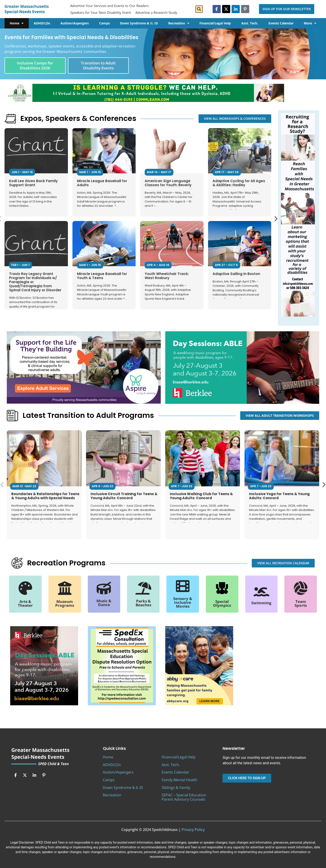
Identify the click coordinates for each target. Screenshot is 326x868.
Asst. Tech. (250, 23)
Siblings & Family (176, 788)
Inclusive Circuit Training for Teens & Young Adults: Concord (124, 496)
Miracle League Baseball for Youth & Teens (102, 276)
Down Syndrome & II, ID (139, 23)
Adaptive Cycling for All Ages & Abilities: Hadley (239, 183)
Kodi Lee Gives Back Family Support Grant (33, 183)
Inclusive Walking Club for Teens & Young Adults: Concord (201, 496)
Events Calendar (281, 23)
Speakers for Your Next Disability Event (101, 12)
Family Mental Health (180, 780)
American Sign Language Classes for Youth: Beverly (168, 183)
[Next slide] (276, 219)
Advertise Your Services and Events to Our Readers (109, 6)
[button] (199, 9)
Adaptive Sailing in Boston (236, 274)
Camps (104, 23)
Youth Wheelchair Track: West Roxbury (167, 276)
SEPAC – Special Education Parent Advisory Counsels (184, 797)
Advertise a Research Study (156, 12)
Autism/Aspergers (75, 23)
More (310, 23)
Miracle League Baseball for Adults (102, 183)
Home (17, 23)
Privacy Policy (193, 830)
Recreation (179, 23)
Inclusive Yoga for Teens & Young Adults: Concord (279, 496)
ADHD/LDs (42, 23)
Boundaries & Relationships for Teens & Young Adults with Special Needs (45, 496)
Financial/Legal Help (215, 23)
